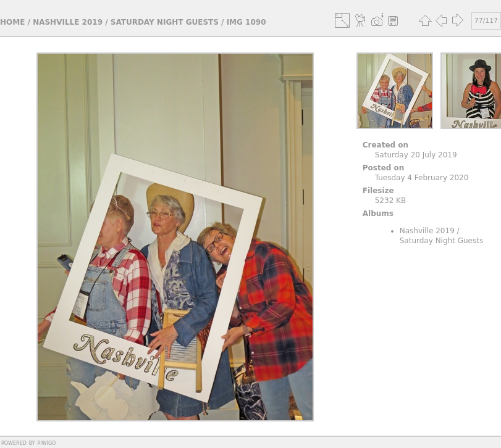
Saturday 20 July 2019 (416, 155)
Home (12, 22)
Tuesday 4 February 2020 (422, 178)
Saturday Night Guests (165, 22)
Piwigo (46, 442)
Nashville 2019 (68, 22)
